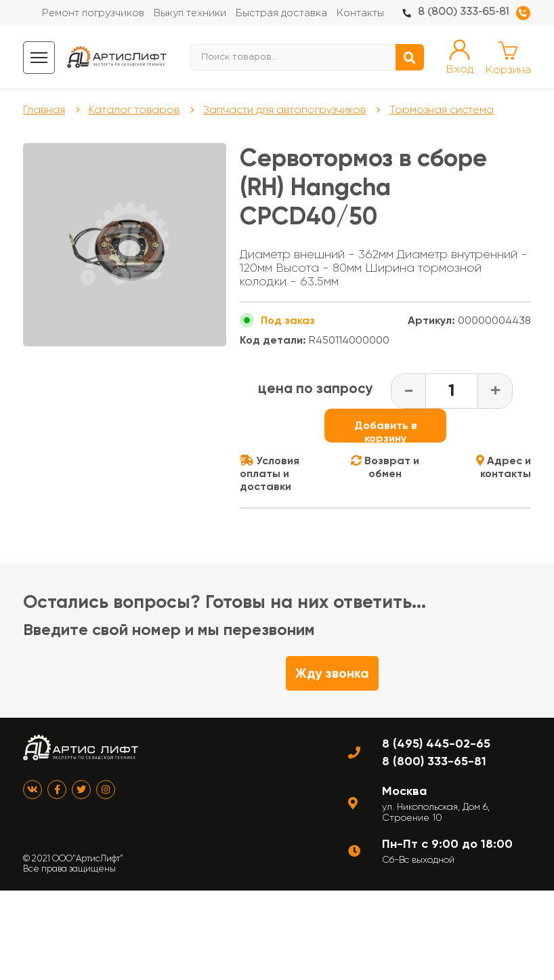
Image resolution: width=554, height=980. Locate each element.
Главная (44, 109)
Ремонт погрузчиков (93, 13)
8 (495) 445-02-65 (436, 743)
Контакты (360, 13)
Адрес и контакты (504, 467)
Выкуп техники (190, 13)
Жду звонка (332, 673)
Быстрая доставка (281, 13)
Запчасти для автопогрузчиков (284, 109)
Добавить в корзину (386, 431)
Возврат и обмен (385, 467)
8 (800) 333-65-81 (463, 12)
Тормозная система (442, 109)
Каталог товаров (134, 109)
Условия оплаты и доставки (270, 473)
